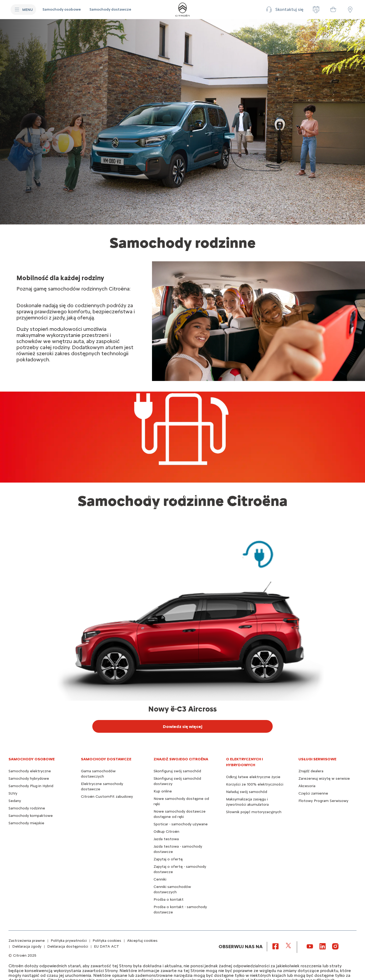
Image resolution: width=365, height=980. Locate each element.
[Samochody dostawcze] (110, 10)
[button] (284, 10)
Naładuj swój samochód (247, 792)
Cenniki (160, 879)
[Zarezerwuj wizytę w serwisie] (316, 10)
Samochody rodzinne (27, 808)
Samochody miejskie (26, 823)
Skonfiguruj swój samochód (177, 771)
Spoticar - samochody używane (181, 824)
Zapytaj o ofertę (168, 859)
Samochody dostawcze (106, 759)
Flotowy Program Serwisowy (323, 801)
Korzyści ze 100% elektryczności (255, 784)
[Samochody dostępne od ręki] (333, 10)
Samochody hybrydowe (29, 779)
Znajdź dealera (311, 771)
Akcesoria (307, 786)
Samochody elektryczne (30, 771)
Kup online (163, 791)
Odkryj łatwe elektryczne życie (253, 777)
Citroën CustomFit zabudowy (107, 797)
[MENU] (23, 10)
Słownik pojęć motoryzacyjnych (254, 812)
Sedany (15, 801)
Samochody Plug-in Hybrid (31, 786)
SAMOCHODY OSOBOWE (32, 759)
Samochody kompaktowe (31, 816)
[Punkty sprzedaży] (350, 10)
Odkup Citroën (166, 832)
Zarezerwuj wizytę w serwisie (324, 779)
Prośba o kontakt (169, 899)
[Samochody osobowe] (62, 10)
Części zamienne (313, 793)
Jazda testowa (166, 839)
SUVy (13, 793)
